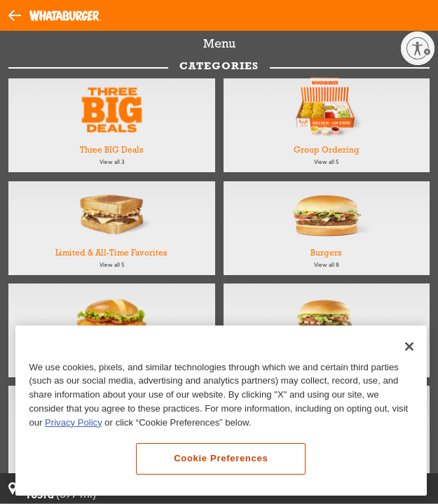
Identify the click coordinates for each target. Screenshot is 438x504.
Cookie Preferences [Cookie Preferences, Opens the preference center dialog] (221, 462)
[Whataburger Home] (65, 16)
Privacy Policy (74, 426)
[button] (19, 15)
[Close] (409, 350)
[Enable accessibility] (418, 48)
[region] (221, 414)
